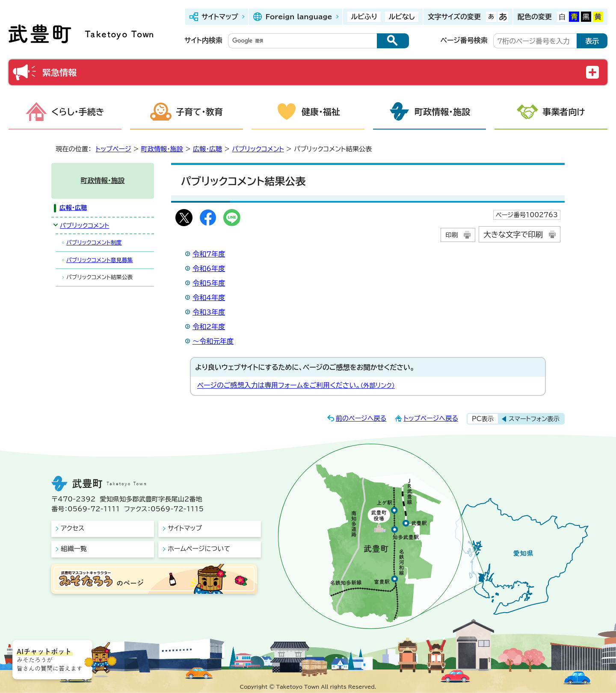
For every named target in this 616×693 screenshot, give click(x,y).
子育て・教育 (199, 112)
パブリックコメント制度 (94, 243)
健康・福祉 (321, 112)
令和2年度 (209, 327)
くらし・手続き (78, 112)
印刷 (452, 235)
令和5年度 (209, 283)
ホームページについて (199, 549)
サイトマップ (220, 17)
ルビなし (401, 17)
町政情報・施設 (442, 112)
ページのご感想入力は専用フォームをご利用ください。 (296, 385)
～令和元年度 (213, 341)
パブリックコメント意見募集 (100, 260)
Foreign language (299, 17)
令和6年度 (209, 268)
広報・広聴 (207, 149)
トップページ (114, 149)
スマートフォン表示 (534, 419)
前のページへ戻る (361, 418)
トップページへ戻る (431, 418)
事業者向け (564, 112)
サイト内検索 (203, 40)
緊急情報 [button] (59, 72)
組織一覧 (74, 549)
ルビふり (364, 17)
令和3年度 (209, 312)
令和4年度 (209, 298)
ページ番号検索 (464, 40)
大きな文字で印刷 (513, 234)
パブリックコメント (258, 149)
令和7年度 (209, 254)
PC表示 (483, 419)
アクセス (73, 528)
